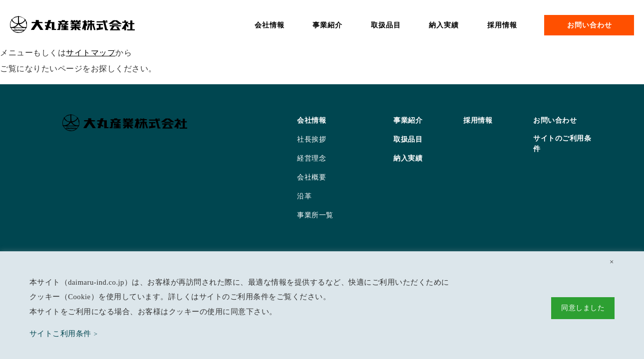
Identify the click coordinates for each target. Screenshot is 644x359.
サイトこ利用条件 (60, 334)
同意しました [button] (583, 308)
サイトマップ (91, 53)
